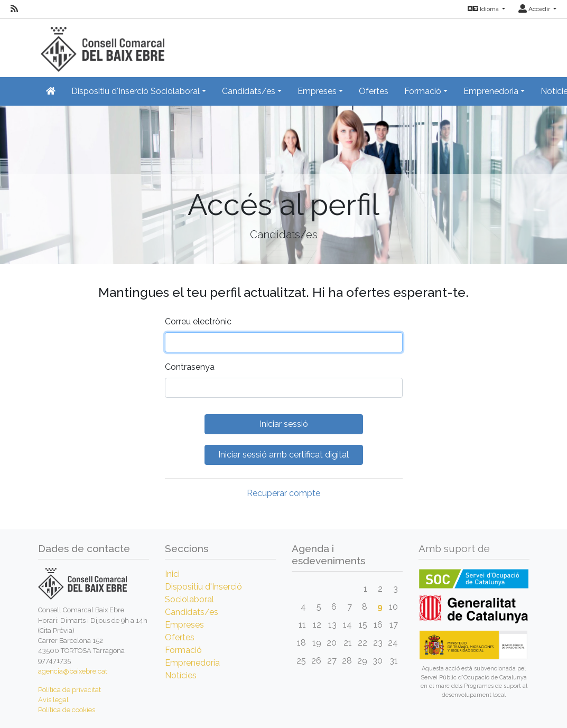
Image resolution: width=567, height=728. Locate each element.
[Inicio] (101, 45)
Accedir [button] (535, 9)
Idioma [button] (484, 9)
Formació (183, 650)
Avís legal (53, 700)
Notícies (181, 675)
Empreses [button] (317, 91)
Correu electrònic (198, 321)
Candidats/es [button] (249, 91)
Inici (172, 574)
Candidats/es (192, 612)
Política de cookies (67, 710)
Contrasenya (190, 367)
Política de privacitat (69, 690)
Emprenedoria (192, 663)
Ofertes (374, 91)
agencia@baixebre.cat (73, 671)
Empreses (184, 625)
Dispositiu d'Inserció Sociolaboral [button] (136, 91)
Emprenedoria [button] (491, 91)
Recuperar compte (283, 493)
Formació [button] (423, 91)
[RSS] (14, 9)
